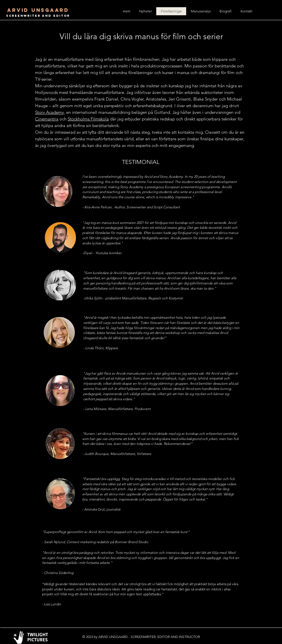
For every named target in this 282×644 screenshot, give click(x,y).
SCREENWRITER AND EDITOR (38, 16)
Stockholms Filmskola (88, 119)
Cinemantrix (47, 119)
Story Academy (49, 112)
